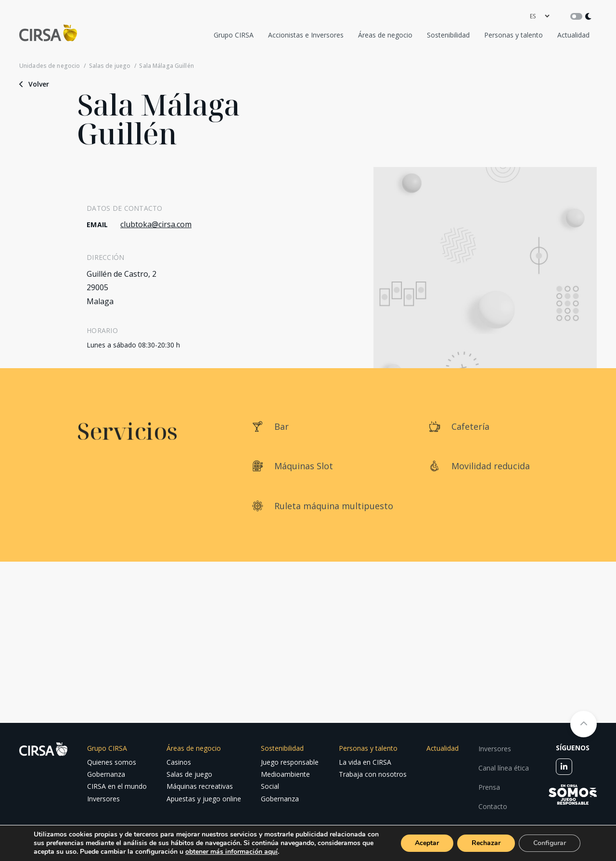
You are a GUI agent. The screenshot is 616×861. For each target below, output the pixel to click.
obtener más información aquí (231, 852)
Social (270, 786)
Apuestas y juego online (204, 799)
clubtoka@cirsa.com (156, 224)
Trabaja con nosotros (373, 774)
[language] (539, 16)
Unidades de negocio (50, 66)
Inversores (103, 799)
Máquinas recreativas (200, 786)
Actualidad (573, 35)
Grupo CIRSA (234, 35)
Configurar (550, 843)
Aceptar (427, 843)
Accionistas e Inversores (306, 35)
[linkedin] (564, 767)
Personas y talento (513, 35)
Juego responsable (290, 762)
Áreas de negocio (385, 35)
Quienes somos (112, 762)
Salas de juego (110, 66)
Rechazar (486, 843)
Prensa (489, 787)
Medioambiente (285, 774)
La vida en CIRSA (365, 762)
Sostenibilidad (448, 35)
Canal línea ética (504, 768)
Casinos (179, 762)
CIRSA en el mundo (117, 786)
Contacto (493, 806)
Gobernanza (106, 774)
